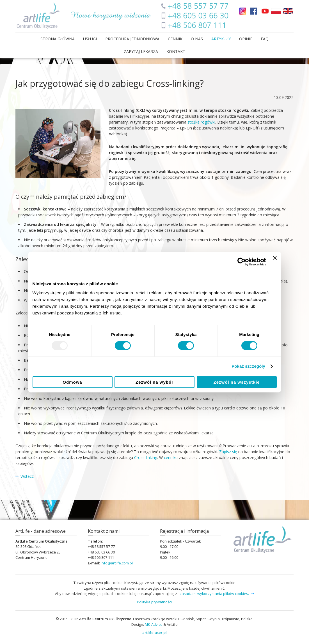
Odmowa (72, 382)
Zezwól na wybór (154, 382)
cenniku (171, 457)
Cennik (175, 39)
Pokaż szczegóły (248, 366)
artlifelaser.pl (154, 633)
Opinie (246, 39)
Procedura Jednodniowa (132, 39)
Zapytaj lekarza (141, 51)
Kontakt (176, 51)
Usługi (90, 39)
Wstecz (27, 476)
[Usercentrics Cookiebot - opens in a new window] (242, 262)
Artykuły (221, 39)
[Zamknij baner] (275, 262)
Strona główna (58, 39)
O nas (197, 39)
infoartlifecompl (117, 563)
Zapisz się (228, 452)
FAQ (265, 39)
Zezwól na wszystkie (237, 382)
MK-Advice (154, 624)
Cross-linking (146, 457)
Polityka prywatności (154, 602)
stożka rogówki (201, 122)
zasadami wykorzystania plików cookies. (214, 594)
